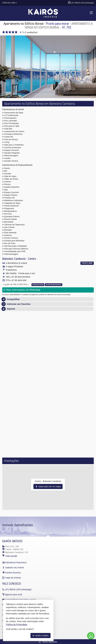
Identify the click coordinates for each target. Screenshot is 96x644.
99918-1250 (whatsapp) (18, 589)
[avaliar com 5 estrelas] (16, 32)
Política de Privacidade (16, 624)
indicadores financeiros (16, 562)
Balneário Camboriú (14, 259)
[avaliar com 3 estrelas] (10, 32)
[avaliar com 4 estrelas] (13, 32)
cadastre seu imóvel (14, 568)
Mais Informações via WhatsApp (22, 290)
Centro (32, 259)
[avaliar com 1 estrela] (4, 32)
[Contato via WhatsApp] (91, 636)
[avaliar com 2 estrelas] (7, 32)
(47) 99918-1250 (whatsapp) (83, 3)
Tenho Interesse (48, 642)
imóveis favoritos (13, 573)
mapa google (11, 556)
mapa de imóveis (13, 578)
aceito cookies (40, 636)
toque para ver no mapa (48, 486)
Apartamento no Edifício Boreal (23, 24)
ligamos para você (14, 595)
